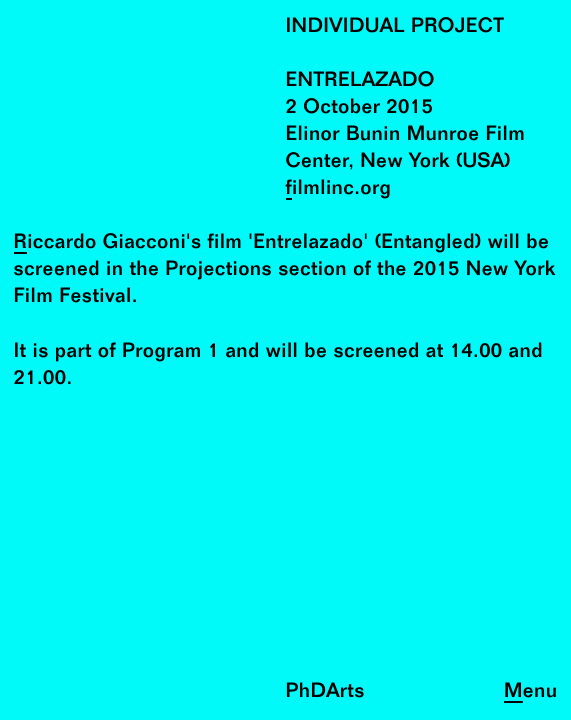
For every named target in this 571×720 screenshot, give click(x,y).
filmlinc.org (339, 189)
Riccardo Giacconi (100, 243)
